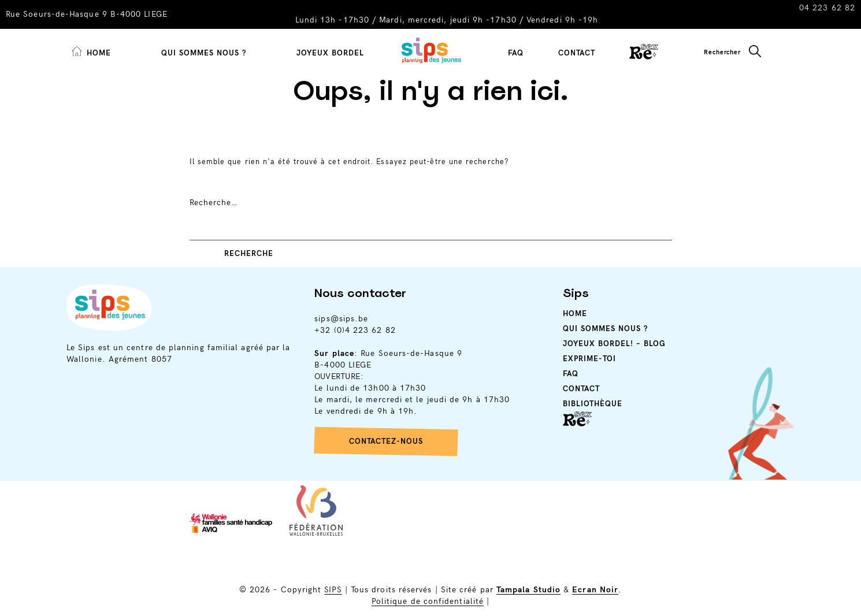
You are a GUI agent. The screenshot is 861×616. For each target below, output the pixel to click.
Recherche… (214, 203)
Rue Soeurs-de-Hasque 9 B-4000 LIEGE (87, 14)
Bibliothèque (593, 404)
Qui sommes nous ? (204, 53)
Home (575, 314)
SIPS (333, 590)
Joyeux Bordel (330, 53)
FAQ (516, 53)
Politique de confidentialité (428, 601)
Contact (577, 53)
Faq (571, 374)
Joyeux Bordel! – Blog (614, 344)
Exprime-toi (589, 359)
